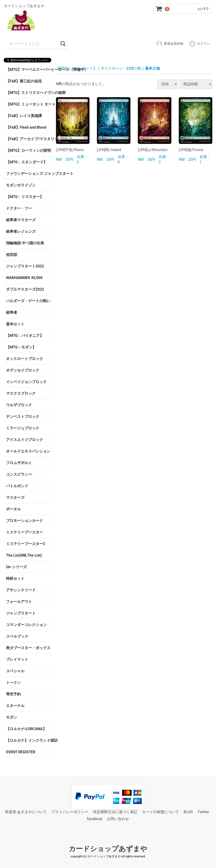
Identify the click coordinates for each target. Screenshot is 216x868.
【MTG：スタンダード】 (27, 162)
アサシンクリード (21, 590)
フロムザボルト (19, 463)
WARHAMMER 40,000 (24, 278)
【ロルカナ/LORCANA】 (26, 729)
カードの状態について (160, 812)
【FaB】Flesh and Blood (26, 127)
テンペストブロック (23, 417)
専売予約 (13, 694)
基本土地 (152, 68)
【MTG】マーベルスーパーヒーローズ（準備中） (29, 70)
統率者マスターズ (21, 220)
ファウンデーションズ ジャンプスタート (29, 174)
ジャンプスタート (21, 613)
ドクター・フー (19, 208)
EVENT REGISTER (21, 752)
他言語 (12, 255)
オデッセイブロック (23, 370)
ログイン (199, 44)
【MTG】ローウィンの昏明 (28, 150)
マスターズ (15, 498)
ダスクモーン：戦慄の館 (121, 68)
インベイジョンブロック (26, 382)
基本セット (15, 324)
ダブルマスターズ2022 (25, 289)
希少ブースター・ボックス (28, 648)
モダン (12, 717)
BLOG (188, 812)
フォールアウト (19, 602)
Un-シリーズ (16, 567)
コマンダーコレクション (26, 625)
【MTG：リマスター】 (25, 197)
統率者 (12, 312)
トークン (13, 683)
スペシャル (15, 671)
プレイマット (17, 659)
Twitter (203, 812)
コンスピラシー (19, 474)
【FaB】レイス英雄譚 (24, 116)
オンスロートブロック (25, 359)
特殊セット (15, 578)
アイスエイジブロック (25, 440)
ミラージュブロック (23, 428)
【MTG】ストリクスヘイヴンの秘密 (29, 93)
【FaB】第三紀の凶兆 (24, 81)
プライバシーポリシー (70, 812)
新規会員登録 (170, 44)
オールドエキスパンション (28, 451)
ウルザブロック (19, 405)
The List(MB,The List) (24, 555)
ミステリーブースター (25, 532)
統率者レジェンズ (21, 231)
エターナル (15, 706)
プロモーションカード (25, 521)
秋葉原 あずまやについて (26, 812)
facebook (95, 819)
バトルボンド (17, 486)
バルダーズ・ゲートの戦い (28, 301)
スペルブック (17, 636)
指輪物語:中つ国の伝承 (25, 243)
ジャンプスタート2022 (25, 266)
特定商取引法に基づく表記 (115, 812)
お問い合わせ (118, 819)
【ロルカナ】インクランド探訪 (29, 740)
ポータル (13, 509)
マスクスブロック (21, 393)
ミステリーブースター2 (26, 544)
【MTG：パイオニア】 (25, 336)
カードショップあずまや (108, 849)
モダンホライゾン (21, 185)
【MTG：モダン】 (21, 347)
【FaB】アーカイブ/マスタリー (29, 139)
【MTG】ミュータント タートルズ (29, 104)
